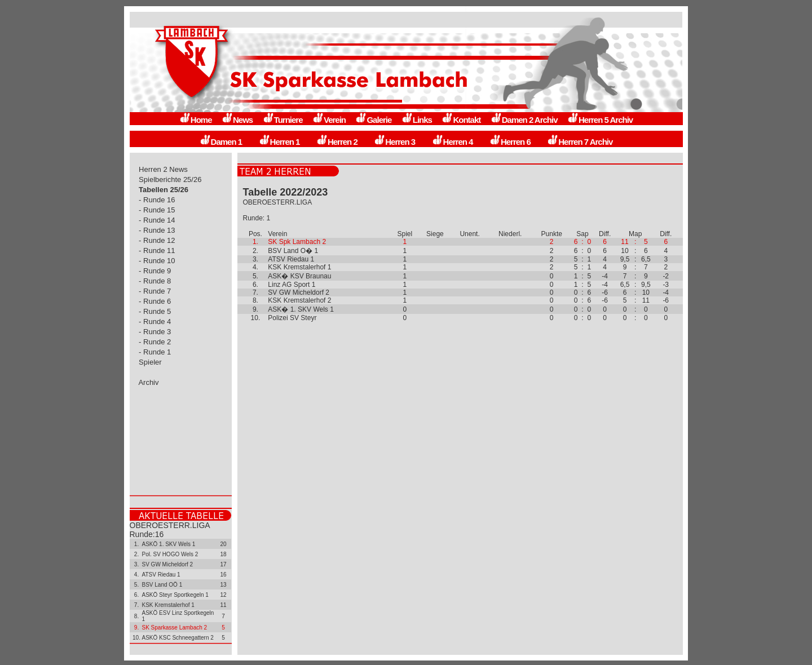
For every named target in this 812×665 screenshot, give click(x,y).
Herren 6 (510, 142)
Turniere (283, 120)
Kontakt (461, 120)
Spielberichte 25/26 (171, 179)
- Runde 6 (155, 301)
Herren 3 (394, 142)
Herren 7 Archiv (580, 142)
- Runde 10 (157, 261)
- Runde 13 (157, 230)
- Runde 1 (155, 352)
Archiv (149, 382)
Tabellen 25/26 (164, 190)
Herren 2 (337, 142)
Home (196, 120)
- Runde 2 (155, 342)
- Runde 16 (157, 200)
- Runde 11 (157, 251)
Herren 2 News (164, 169)
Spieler (151, 362)
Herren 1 (279, 142)
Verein (329, 120)
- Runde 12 (157, 240)
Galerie (373, 120)
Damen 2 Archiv (524, 120)
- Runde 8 (155, 281)
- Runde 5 (155, 311)
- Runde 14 (157, 220)
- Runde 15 (157, 210)
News (237, 120)
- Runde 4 (155, 322)
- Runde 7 (155, 291)
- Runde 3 (155, 332)
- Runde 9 (155, 271)
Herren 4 (453, 142)
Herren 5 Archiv (600, 120)
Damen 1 (221, 142)
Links (417, 120)
